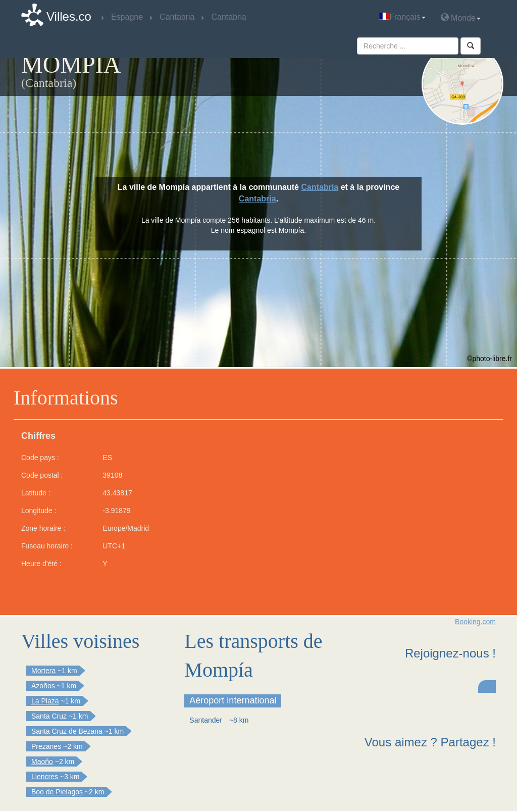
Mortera (43, 671)
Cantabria (320, 187)
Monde (461, 17)
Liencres (45, 777)
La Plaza (45, 701)
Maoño (42, 762)
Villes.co (69, 16)
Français (402, 17)
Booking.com (475, 622)
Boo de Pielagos (57, 792)
